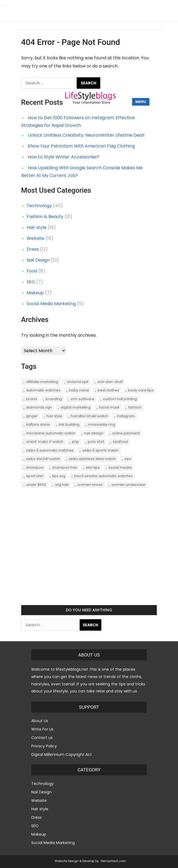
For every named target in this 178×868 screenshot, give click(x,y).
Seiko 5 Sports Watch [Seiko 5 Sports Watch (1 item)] (100, 450)
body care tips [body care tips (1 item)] (141, 390)
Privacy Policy (44, 746)
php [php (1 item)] (76, 442)
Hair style (37, 227)
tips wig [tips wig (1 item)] (59, 476)
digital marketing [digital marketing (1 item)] (76, 407)
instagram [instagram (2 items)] (126, 416)
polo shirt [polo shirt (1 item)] (96, 442)
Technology (39, 206)
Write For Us (42, 729)
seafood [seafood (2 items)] (120, 442)
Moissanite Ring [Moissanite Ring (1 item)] (102, 424)
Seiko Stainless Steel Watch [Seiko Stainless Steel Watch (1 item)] (92, 459)
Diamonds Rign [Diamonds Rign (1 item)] (39, 407)
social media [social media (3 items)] (120, 467)
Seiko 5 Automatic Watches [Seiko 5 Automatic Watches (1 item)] (50, 450)
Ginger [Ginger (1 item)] (32, 416)
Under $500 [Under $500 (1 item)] (36, 485)
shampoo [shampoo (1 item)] (35, 467)
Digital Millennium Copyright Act (62, 754)
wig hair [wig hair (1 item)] (62, 485)
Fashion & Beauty (45, 217)
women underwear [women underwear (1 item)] (129, 485)
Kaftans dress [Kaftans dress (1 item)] (38, 424)
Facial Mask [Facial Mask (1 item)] (109, 407)
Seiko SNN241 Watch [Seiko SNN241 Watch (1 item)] (43, 459)
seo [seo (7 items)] (128, 459)
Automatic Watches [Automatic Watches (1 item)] (43, 390)
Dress (33, 249)
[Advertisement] (89, 552)
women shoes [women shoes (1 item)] (90, 485)
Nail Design (38, 260)
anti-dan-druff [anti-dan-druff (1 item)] (110, 382)
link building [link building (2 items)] (69, 424)
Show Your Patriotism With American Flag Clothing (81, 146)
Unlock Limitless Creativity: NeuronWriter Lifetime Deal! (86, 135)
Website (35, 238)
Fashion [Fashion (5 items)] (135, 407)
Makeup (35, 293)
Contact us (42, 738)
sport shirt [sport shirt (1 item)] (35, 476)
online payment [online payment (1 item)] (126, 433)
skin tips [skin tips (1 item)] (93, 467)
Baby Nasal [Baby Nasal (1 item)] (79, 390)
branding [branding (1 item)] (54, 399)
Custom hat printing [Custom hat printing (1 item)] (120, 399)
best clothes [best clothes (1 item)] (108, 390)
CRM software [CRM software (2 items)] (82, 399)
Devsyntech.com (113, 861)
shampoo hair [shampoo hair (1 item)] (65, 467)
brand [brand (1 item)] (32, 399)
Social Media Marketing (51, 304)
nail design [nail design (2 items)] (94, 433)
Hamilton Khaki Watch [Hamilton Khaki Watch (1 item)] (90, 416)
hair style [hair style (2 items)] (54, 416)
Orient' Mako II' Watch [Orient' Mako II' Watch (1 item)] (45, 442)
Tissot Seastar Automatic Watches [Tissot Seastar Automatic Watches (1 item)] (104, 476)
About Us (40, 721)
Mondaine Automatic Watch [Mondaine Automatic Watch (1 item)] (51, 433)
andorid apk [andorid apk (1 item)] (78, 382)
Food (32, 271)
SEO (31, 282)
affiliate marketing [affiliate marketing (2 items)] (42, 382)
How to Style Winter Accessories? (63, 157)
